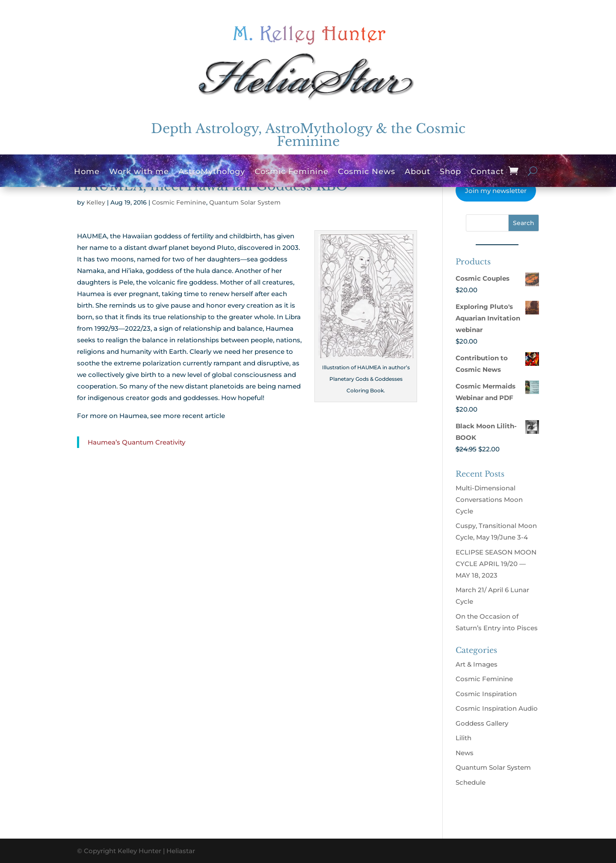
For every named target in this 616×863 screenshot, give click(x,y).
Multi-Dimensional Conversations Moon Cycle (489, 500)
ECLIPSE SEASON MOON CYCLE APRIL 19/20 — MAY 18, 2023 (496, 564)
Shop (450, 172)
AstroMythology (212, 172)
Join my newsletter (496, 191)
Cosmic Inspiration (486, 694)
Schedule (471, 782)
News (465, 753)
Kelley (96, 202)
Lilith (463, 738)
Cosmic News (367, 172)
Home (87, 172)
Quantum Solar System (245, 202)
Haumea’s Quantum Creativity (136, 442)
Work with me (139, 172)
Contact (487, 172)
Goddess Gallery (482, 723)
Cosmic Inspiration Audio (497, 708)
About (418, 172)
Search (524, 223)
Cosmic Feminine (292, 172)
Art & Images (477, 664)
